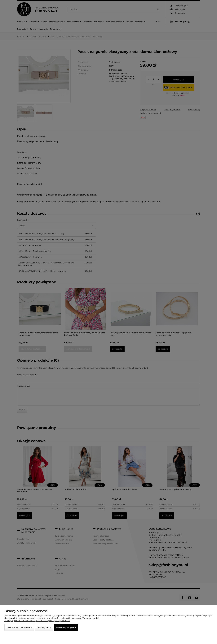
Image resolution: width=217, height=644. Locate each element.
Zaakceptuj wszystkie (66, 627)
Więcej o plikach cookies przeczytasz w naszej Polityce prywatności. (37, 621)
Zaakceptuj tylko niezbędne (19, 627)
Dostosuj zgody (44, 627)
